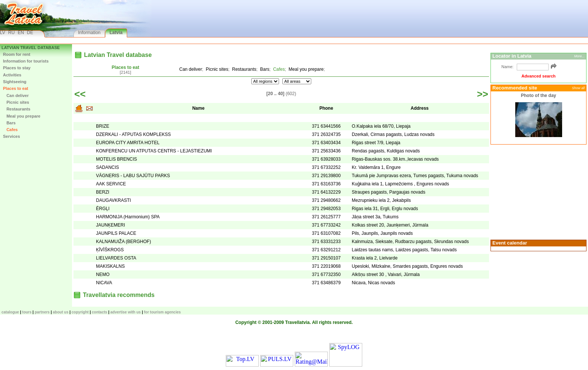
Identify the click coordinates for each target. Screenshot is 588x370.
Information (89, 33)
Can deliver (16, 95)
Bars (9, 123)
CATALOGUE (10, 312)
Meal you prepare (22, 116)
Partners (42, 312)
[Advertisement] (537, 191)
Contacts (100, 312)
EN (21, 33)
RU (11, 33)
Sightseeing (15, 82)
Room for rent (17, 54)
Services (11, 136)
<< (80, 94)
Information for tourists (26, 61)
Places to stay (17, 68)
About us (61, 312)
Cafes (10, 130)
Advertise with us (125, 312)
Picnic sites (16, 102)
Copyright (80, 312)
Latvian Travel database (31, 48)
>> (483, 94)
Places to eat (16, 88)
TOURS (27, 312)
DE (30, 33)
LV (3, 33)
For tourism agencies (162, 312)
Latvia (116, 33)
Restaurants (17, 109)
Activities (12, 75)
